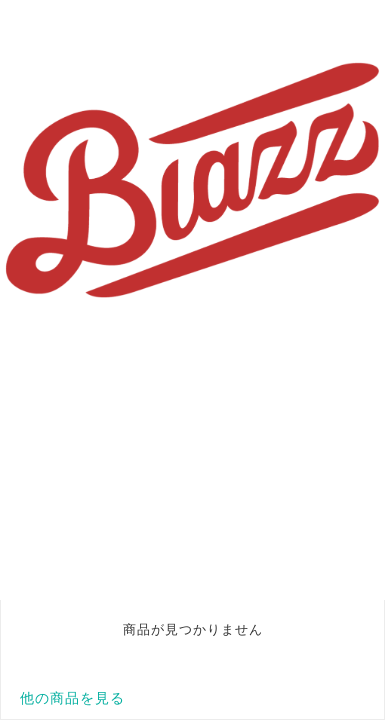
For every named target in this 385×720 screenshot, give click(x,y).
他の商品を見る (72, 698)
